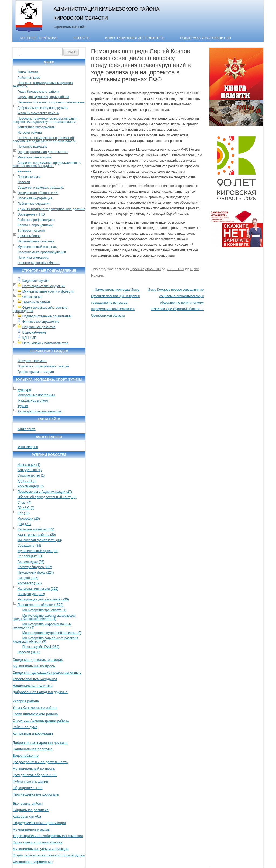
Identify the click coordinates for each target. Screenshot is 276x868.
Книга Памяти (28, 72)
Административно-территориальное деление (51, 209)
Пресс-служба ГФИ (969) (41, 647)
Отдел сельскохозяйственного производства (40, 309)
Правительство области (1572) (41, 605)
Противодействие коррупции (44, 286)
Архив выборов (29, 236)
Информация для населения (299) (43, 599)
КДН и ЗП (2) (27, 481)
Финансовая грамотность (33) (40, 540)
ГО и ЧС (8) (26, 508)
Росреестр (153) (30, 583)
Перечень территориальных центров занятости (43, 85)
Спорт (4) (25, 502)
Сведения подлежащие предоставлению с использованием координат (47, 164)
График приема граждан (36, 372)
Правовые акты (29, 177)
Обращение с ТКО (31, 214)
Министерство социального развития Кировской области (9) (45, 640)
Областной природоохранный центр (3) (47, 497)
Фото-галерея (28, 447)
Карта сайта (27, 429)
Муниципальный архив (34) (38, 551)
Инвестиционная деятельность (135, 38)
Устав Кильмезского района (38, 113)
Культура (24, 390)
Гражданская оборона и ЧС (38, 193)
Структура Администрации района (43, 97)
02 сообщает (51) (30, 556)
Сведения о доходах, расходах (41, 188)
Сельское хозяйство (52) (36, 529)
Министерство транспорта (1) (44, 610)
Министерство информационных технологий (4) (42, 626)
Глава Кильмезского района (38, 92)
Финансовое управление (41, 322)
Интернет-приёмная (39, 38)
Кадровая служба (35, 281)
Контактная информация (36, 127)
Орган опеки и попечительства (45, 343)
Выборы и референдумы (36, 220)
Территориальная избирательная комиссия (48, 836)
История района (30, 133)
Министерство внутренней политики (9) (52, 633)
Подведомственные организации (47, 316)
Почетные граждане (32, 147)
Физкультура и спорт (33, 401)
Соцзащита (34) (29, 546)
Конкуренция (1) (30, 470)
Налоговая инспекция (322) (38, 589)
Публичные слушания (34, 204)
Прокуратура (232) (31, 594)
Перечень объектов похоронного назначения (51, 102)
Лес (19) (24, 513)
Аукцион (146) (28, 578)
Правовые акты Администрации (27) (45, 492)
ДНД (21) (24, 524)
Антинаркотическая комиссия (40, 411)
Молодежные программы (36, 395)
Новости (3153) (29, 652)
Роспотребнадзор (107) (35, 567)
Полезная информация (35, 198)
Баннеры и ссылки (31, 231)
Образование (32, 297)
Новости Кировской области (39, 263)
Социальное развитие (39, 327)
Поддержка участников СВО (206, 38)
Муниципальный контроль (37, 247)
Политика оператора (33, 258)
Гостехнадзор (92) (31, 562)
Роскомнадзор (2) (31, 486)
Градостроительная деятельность (43, 152)
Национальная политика (36, 241)
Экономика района (36, 302)
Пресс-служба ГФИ (145, 269)
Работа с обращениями (35, 225)
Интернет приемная (32, 361)
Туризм (23, 406)
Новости (81, 38)
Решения (24, 171)
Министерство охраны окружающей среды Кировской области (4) (44, 617)
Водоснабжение (34, 332)
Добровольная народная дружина (43, 108)
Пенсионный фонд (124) (36, 572)
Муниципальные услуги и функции (48, 291)
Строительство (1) (31, 475)
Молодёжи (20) (29, 519)
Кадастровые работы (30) (37, 535)
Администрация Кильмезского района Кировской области (107, 13)
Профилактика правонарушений (42, 252)
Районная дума (29, 78)
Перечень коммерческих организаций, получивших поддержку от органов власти (44, 140)
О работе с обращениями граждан (43, 366)
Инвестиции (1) (29, 465)
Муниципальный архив (35, 157)
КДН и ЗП (30, 338)
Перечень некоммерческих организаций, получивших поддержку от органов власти (46, 120)
